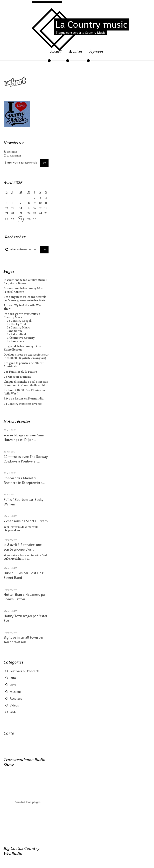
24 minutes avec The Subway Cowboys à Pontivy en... (26, 459)
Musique (16, 692)
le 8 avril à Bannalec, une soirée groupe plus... (23, 547)
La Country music (92, 24)
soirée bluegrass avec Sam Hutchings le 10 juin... (24, 438)
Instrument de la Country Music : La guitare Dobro (25, 282)
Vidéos (14, 705)
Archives (76, 51)
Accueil (56, 51)
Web (13, 712)
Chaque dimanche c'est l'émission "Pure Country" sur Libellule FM (26, 383)
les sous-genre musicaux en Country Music (22, 316)
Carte (9, 733)
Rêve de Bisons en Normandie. (24, 399)
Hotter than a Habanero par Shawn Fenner (25, 597)
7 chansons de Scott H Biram (26, 521)
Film (13, 678)
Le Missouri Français (17, 377)
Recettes (16, 699)
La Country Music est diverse (23, 404)
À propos (97, 51)
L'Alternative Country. (21, 338)
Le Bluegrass (15, 341)
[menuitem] (56, 54)
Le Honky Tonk (17, 324)
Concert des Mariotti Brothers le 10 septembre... (24, 480)
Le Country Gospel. (19, 321)
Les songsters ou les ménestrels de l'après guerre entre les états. (25, 299)
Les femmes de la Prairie (20, 372)
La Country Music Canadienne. (18, 329)
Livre (13, 685)
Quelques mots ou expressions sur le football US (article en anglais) (26, 356)
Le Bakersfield (16, 334)
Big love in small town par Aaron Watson (24, 640)
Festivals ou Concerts (25, 671)
